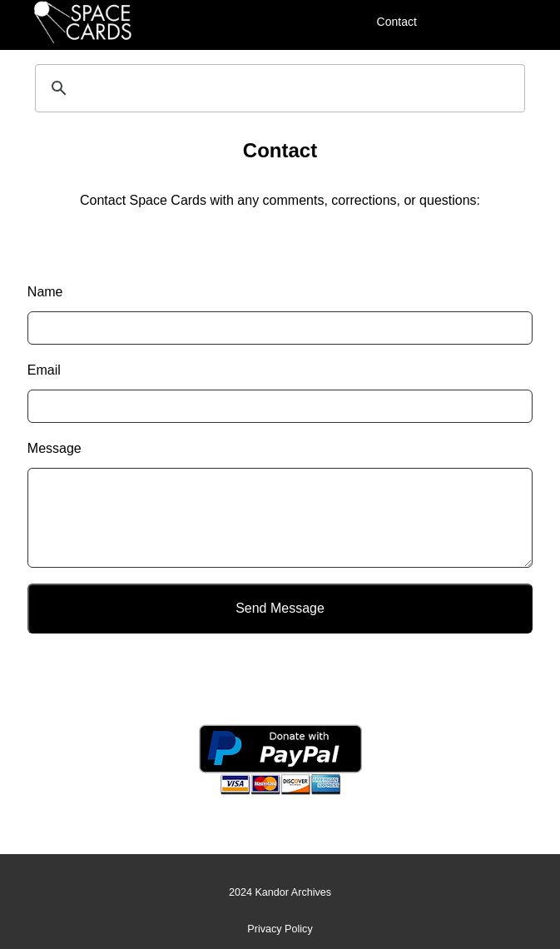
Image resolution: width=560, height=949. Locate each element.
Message (55, 448)
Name (45, 292)
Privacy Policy (280, 929)
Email (44, 370)
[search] (278, 88)
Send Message (280, 608)
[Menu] (448, 21)
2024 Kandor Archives (280, 892)
